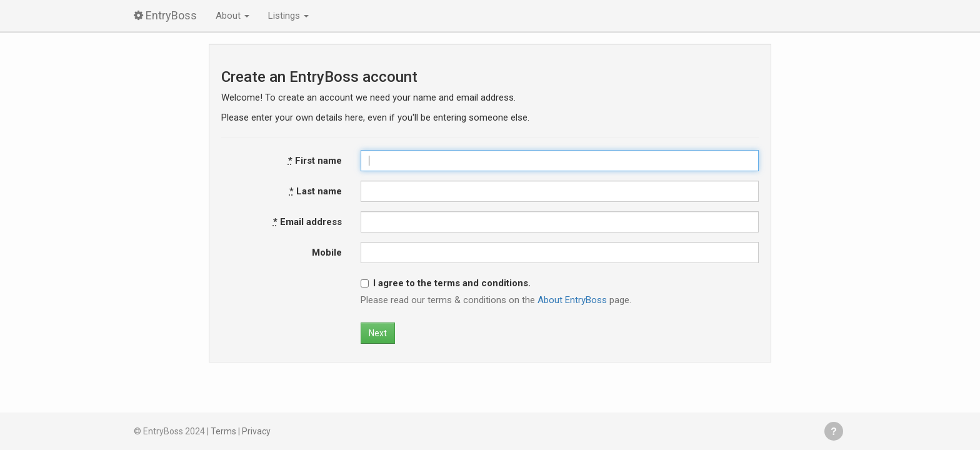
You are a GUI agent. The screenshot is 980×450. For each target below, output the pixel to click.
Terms (223, 431)
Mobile (327, 252)
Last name (316, 191)
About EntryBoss (572, 300)
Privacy (256, 431)
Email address (307, 222)
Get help (834, 431)
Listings (288, 16)
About (232, 16)
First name (315, 161)
